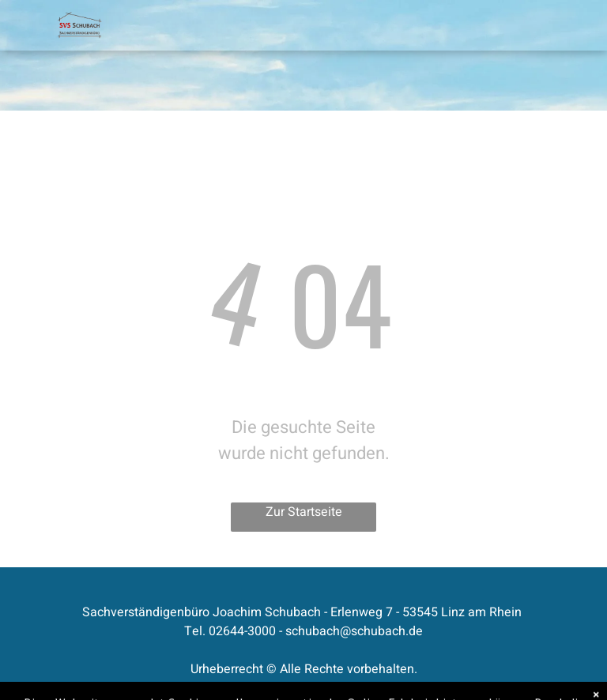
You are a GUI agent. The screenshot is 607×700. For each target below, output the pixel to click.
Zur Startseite (304, 512)
